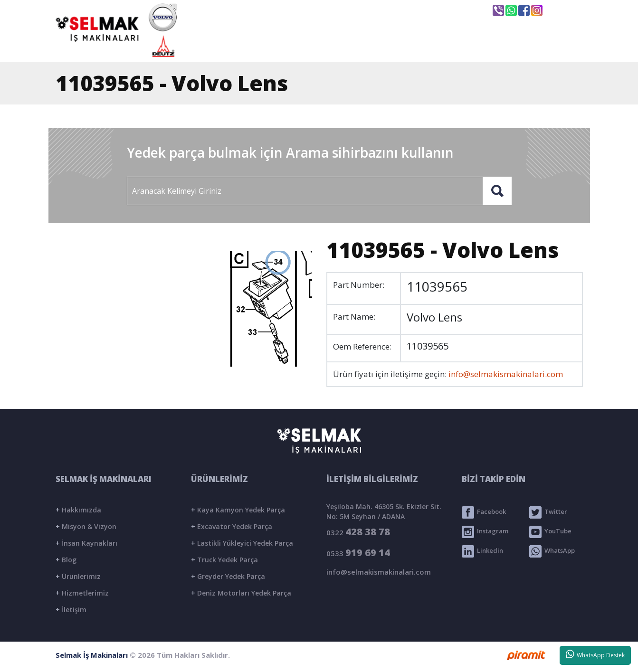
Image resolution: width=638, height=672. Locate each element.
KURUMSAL (321, 46)
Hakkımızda (78, 510)
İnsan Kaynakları (86, 543)
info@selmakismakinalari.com (335, 10)
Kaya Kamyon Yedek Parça (238, 510)
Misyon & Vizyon (86, 526)
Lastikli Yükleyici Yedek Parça (242, 543)
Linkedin (482, 551)
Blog (66, 560)
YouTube (550, 532)
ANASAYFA (238, 46)
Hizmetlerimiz (82, 593)
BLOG (471, 46)
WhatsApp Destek (595, 654)
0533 (358, 553)
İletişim (71, 610)
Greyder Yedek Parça (228, 576)
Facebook (484, 512)
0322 (358, 532)
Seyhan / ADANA (442, 11)
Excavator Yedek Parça (232, 526)
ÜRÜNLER (401, 46)
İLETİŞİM (539, 46)
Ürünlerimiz (78, 576)
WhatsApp (552, 551)
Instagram (485, 532)
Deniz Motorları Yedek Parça (241, 593)
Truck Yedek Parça (224, 560)
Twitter (548, 512)
